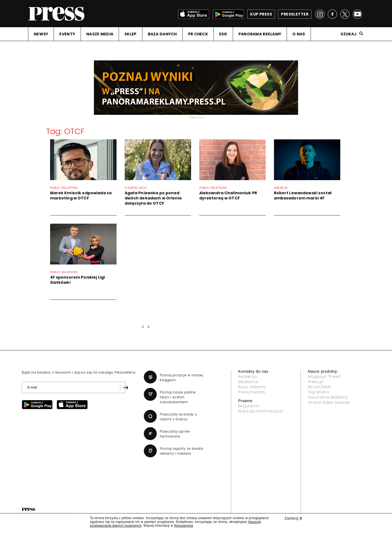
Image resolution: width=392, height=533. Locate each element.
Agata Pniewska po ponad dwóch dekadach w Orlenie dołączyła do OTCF (153, 198)
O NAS (299, 34)
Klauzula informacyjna (261, 411)
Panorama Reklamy (328, 397)
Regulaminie (183, 526)
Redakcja (248, 377)
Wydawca (248, 382)
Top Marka (318, 392)
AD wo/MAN (319, 387)
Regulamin (249, 406)
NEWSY (41, 34)
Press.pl (316, 382)
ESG (223, 34)
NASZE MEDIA (100, 34)
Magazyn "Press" (325, 377)
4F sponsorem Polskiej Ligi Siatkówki (78, 280)
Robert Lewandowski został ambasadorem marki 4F (303, 195)
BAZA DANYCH (162, 34)
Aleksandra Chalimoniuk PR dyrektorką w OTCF (228, 195)
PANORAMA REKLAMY (260, 34)
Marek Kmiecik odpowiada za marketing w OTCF (81, 195)
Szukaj (349, 34)
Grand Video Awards (329, 402)
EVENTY (67, 34)
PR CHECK (198, 34)
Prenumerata (252, 392)
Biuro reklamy (252, 387)
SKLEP (130, 34)
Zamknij (293, 518)
